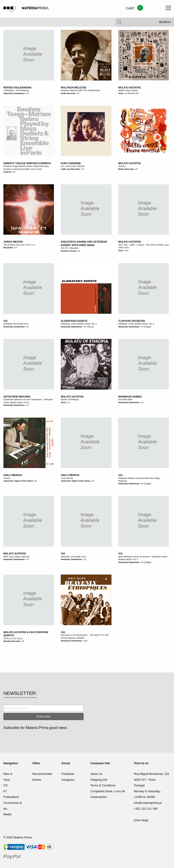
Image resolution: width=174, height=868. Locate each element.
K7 (5, 791)
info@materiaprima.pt (148, 803)
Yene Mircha (67, 478)
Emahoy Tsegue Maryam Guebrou (27, 163)
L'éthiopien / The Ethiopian (16, 90)
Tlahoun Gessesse (132, 321)
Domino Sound (68, 251)
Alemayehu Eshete (74, 321)
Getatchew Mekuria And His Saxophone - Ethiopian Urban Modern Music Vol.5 (28, 401)
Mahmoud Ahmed (130, 397)
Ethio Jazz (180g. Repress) (17, 557)
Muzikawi (8, 247)
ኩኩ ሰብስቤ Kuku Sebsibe (73, 166)
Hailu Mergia (13, 475)
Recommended (42, 774)
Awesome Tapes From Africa (18, 481)
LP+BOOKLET (132, 93)
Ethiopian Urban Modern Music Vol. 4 (136, 324)
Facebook (68, 774)
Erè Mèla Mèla (125, 399)
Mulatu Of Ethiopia (70, 399)
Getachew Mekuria (17, 397)
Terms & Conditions (103, 785)
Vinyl (7, 780)
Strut (121, 93)
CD (5, 785)
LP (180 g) (89, 327)
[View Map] (141, 820)
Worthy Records (12, 641)
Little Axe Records (70, 169)
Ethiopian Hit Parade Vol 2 (16, 324)
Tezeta (7, 478)
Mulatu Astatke (130, 88)
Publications (11, 797)
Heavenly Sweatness (71, 641)
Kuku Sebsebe (71, 163)
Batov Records (126, 169)
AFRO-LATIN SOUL (13, 638)
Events (37, 780)
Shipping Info (99, 780)
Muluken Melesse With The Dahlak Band (80, 90)
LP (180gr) (146, 327)
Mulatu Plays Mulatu (128, 90)
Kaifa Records (68, 93)
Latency (7, 172)
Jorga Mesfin (13, 242)
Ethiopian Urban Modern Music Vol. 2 (79, 324)
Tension (122, 166)
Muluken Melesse (74, 88)
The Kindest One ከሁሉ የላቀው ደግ (19, 245)
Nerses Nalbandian (17, 88)
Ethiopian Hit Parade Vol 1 (73, 557)
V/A (6, 321)
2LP (127, 250)
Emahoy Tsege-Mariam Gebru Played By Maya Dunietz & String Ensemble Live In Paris (26, 167)
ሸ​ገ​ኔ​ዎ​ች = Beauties (70, 248)
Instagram (68, 780)
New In (8, 774)
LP (27, 93)
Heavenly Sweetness (14, 93)
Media (7, 814)
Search (165, 23)
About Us (96, 774)
